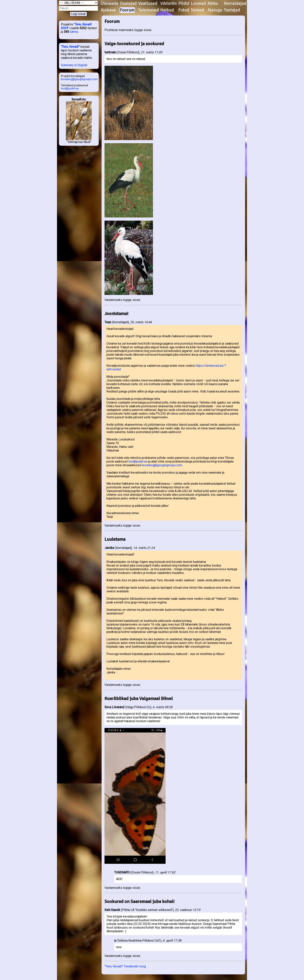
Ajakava (108, 10)
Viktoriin (169, 3)
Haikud (167, 10)
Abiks (213, 3)
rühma (74, 32)
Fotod (184, 10)
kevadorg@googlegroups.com (79, 79)
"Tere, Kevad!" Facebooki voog (125, 966)
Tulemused (149, 10)
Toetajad (232, 10)
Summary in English (74, 65)
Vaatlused (148, 3)
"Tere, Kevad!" (70, 47)
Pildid (184, 3)
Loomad (198, 3)
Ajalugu (215, 10)
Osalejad (128, 3)
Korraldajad (235, 3)
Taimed (197, 10)
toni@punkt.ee (70, 88)
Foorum (127, 10)
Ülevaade (110, 3)
